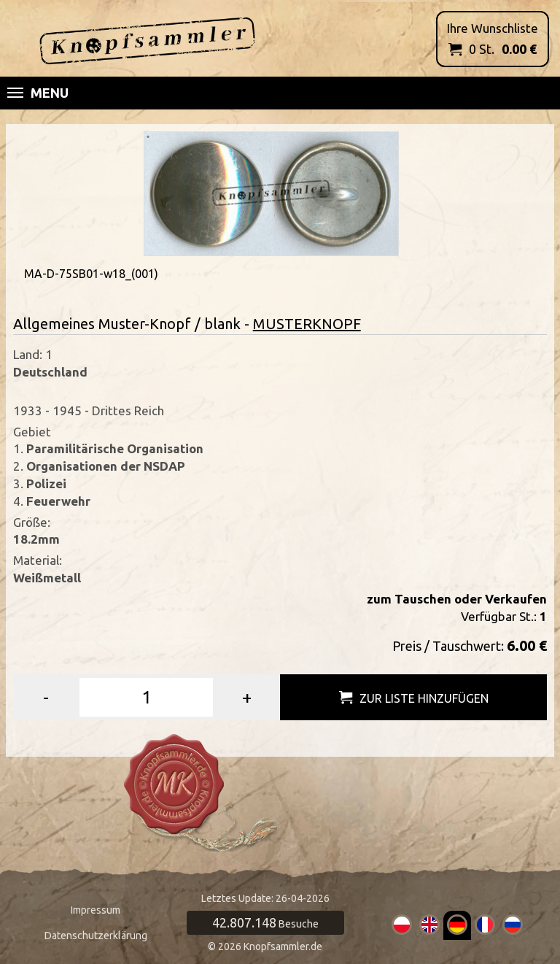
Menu (38, 93)
